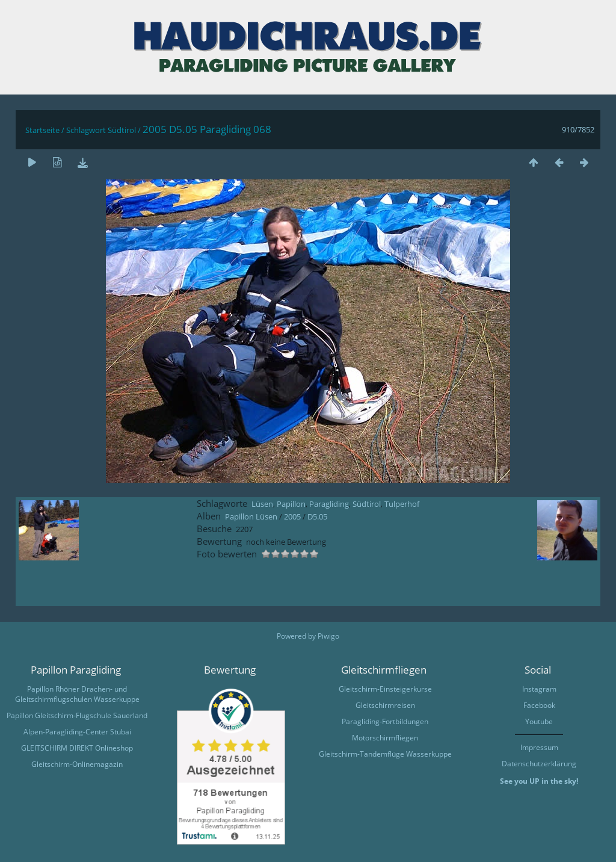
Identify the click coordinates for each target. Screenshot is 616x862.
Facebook (539, 705)
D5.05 (317, 516)
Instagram (539, 689)
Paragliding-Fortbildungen (385, 721)
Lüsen (262, 504)
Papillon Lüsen (251, 516)
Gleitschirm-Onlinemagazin (77, 764)
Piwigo (328, 636)
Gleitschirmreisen (385, 705)
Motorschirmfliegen (385, 738)
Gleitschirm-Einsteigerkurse (385, 689)
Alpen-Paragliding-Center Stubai (77, 732)
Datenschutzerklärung (539, 764)
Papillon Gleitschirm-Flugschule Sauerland (77, 715)
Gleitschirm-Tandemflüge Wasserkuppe (385, 754)
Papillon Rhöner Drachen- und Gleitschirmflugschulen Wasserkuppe (77, 694)
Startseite (42, 130)
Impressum (539, 747)
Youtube (539, 721)
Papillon (291, 504)
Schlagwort (86, 130)
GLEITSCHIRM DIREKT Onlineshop (77, 748)
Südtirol (122, 130)
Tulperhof (402, 504)
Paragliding (329, 504)
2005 (292, 516)
